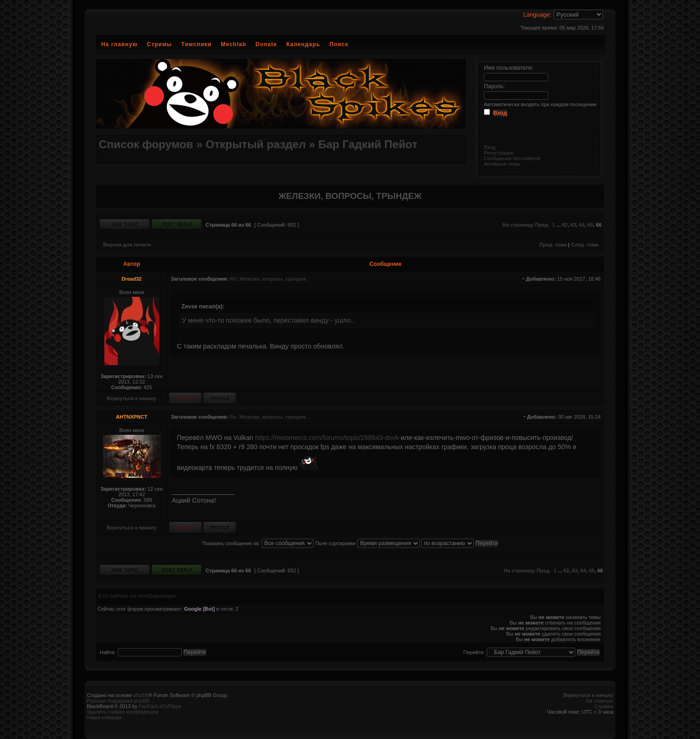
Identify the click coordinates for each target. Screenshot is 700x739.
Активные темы (502, 164)
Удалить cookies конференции (123, 712)
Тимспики (197, 44)
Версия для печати (127, 245)
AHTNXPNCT (132, 417)
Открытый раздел (256, 144)
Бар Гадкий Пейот (368, 144)
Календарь (303, 44)
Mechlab (233, 44)
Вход (490, 147)
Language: (537, 15)
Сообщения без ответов (512, 158)
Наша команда (104, 717)
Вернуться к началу (132, 398)
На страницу (518, 225)
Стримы (159, 44)
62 (565, 225)
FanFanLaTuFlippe (160, 706)
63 (573, 225)
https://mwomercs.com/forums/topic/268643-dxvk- (328, 438)
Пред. (542, 225)
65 (590, 225)
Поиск (339, 44)
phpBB (141, 695)
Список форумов (146, 144)
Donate (266, 44)
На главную (119, 44)
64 (582, 225)
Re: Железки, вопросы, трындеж (268, 279)
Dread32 (131, 279)
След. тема (584, 245)
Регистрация (499, 153)
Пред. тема (553, 245)
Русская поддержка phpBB (118, 701)
